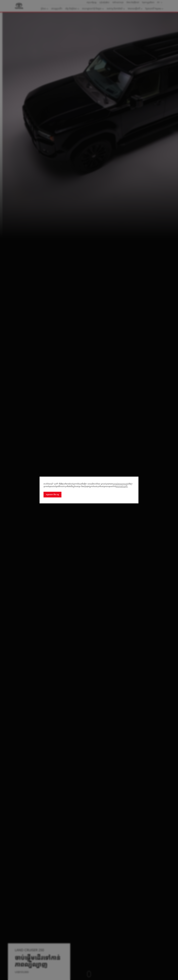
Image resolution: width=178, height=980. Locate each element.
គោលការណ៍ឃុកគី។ (122, 486)
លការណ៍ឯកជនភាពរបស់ (120, 484)
